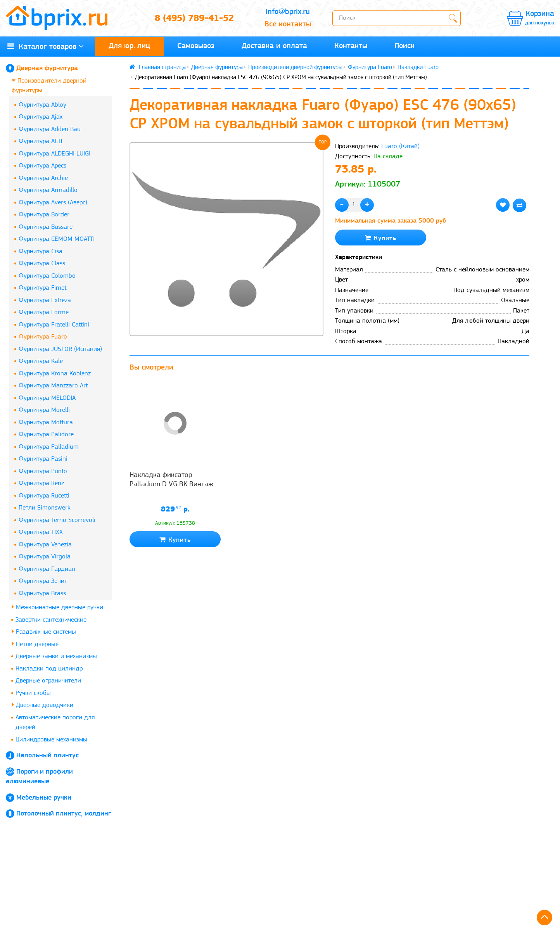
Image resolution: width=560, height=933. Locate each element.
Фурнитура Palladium (49, 447)
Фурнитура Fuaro (43, 337)
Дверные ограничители (48, 681)
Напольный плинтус (48, 756)
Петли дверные (35, 644)
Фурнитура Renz (41, 483)
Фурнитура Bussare (46, 227)
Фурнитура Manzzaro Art (53, 386)
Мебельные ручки (44, 798)
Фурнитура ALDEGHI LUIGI (54, 154)
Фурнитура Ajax (41, 117)
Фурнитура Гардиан (47, 569)
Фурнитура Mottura (46, 422)
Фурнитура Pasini (43, 459)
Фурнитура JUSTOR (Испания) (60, 349)
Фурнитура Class (42, 263)
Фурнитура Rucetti (44, 496)
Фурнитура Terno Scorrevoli (57, 520)
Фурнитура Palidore (46, 435)
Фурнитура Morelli (44, 410)
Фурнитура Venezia (45, 545)
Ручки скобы (33, 693)
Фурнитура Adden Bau (50, 129)
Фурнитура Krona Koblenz (55, 374)
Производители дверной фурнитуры (49, 86)
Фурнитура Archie (43, 178)
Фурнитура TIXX (41, 532)
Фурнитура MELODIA (47, 398)
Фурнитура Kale (41, 361)
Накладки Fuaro (418, 67)
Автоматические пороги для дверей (55, 723)
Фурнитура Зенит (43, 581)
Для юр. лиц (129, 46)
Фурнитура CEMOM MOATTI (57, 239)
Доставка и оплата (274, 46)
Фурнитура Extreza (45, 300)
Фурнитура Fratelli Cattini (54, 325)
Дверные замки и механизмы (56, 656)
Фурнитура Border (44, 215)
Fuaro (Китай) (400, 146)
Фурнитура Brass (42, 593)
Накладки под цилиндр (49, 669)
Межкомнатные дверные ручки (57, 607)
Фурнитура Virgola (45, 557)
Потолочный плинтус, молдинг (64, 814)
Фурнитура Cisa (41, 251)
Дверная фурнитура (47, 68)
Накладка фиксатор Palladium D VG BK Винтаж (171, 480)
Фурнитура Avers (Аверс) (53, 203)
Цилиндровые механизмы (51, 740)
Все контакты (288, 24)
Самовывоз (196, 46)
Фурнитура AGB (40, 141)
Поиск (404, 46)
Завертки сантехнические (51, 620)
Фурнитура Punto (43, 471)
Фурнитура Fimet (42, 288)
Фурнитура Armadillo (48, 190)
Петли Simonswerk (45, 508)
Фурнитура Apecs (42, 166)
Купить (381, 238)
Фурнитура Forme (44, 312)
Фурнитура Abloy (42, 105)
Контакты (351, 46)
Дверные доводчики (42, 705)
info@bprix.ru (288, 12)
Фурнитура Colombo (47, 276)
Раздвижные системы (44, 632)
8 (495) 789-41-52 (194, 19)
